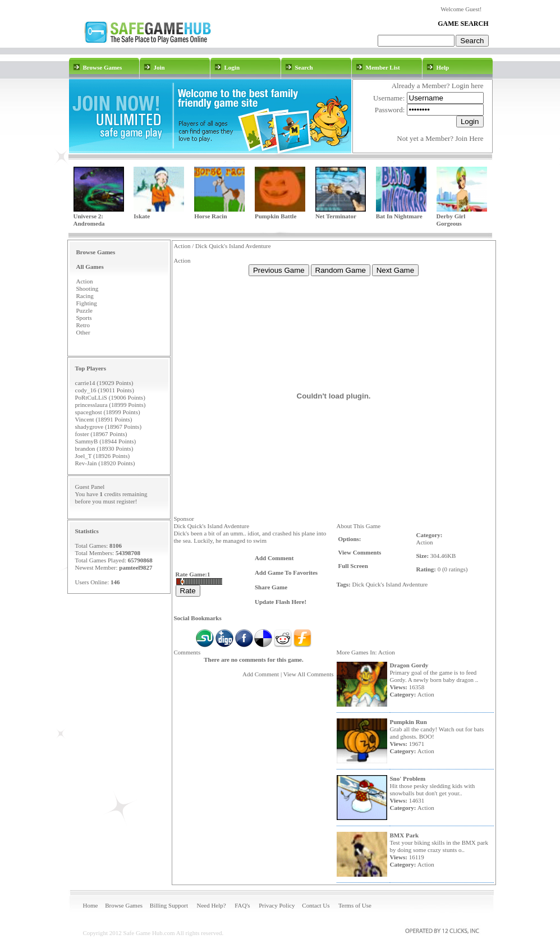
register (126, 501)
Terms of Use (355, 905)
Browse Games (124, 905)
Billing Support (169, 905)
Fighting (87, 303)
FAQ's (242, 905)
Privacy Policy (277, 905)
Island (394, 584)
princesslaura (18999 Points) (111, 405)
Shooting (88, 288)
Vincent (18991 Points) (104, 419)
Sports (84, 318)
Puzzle (84, 310)
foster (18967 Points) (101, 434)
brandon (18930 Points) (104, 448)
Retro (83, 325)
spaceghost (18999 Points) (108, 412)
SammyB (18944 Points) (106, 441)
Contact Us (316, 905)
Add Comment (261, 674)
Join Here (469, 138)
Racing (85, 296)
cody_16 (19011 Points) (105, 390)
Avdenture (415, 584)
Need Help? (211, 905)
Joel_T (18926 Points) (103, 456)
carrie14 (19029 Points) (104, 383)
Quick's (375, 584)
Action (85, 281)
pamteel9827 (136, 567)
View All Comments (309, 674)
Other (83, 332)
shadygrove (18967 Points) (109, 427)
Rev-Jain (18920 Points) (105, 463)
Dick (358, 584)
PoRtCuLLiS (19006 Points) (110, 397)
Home (91, 905)
